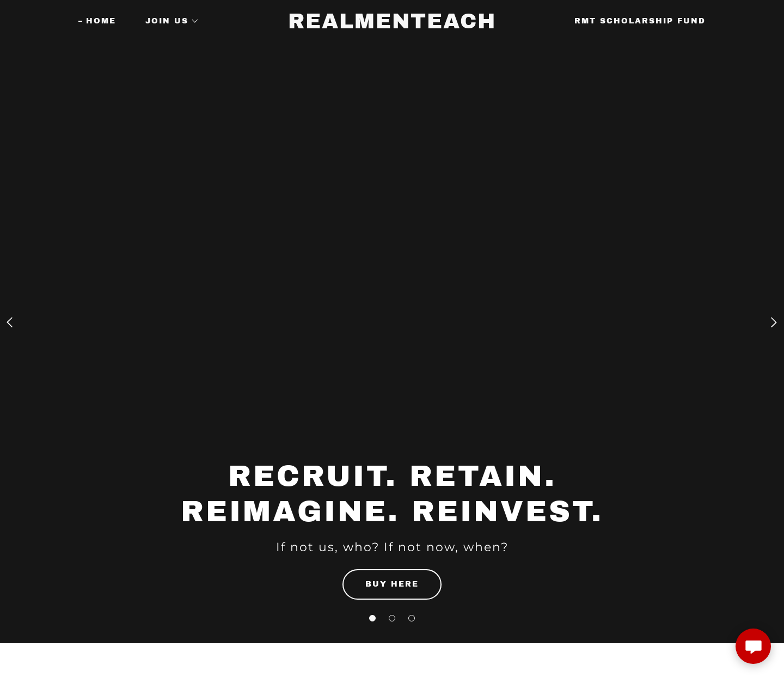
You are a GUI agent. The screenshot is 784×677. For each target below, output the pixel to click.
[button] (372, 618)
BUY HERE (392, 584)
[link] (392, 25)
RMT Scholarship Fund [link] (640, 21)
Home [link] (101, 21)
